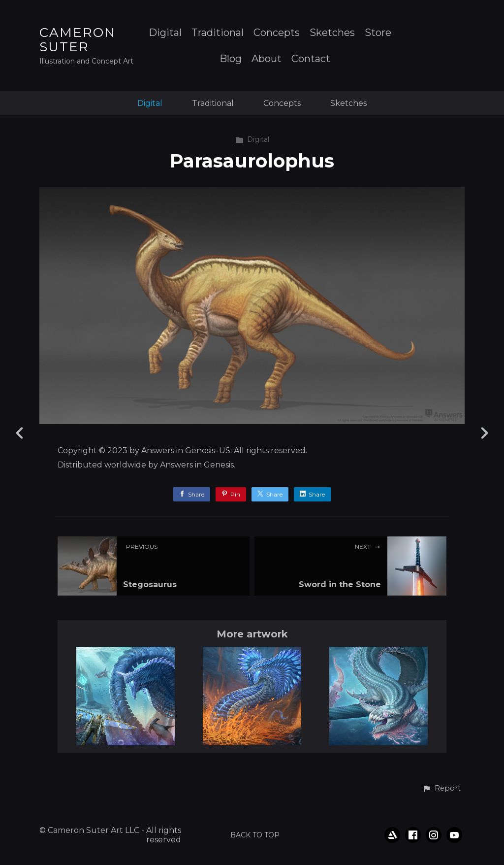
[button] (441, 789)
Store (378, 33)
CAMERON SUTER (78, 40)
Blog (231, 59)
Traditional (218, 33)
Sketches (332, 33)
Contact (311, 59)
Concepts (277, 33)
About (267, 59)
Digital (165, 33)
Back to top (255, 835)
